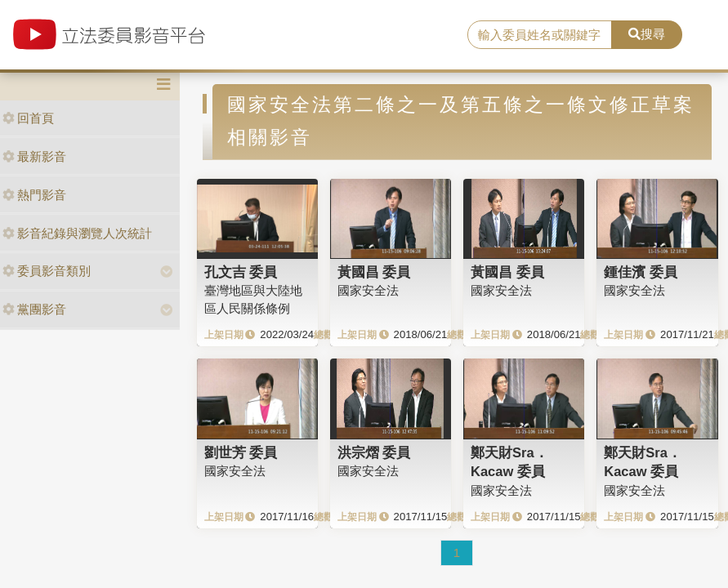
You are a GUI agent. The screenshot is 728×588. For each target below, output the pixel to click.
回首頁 (28, 118)
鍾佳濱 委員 (641, 272)
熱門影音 (34, 195)
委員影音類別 (47, 271)
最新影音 (34, 156)
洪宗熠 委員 (374, 452)
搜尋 (647, 34)
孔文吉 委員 (241, 272)
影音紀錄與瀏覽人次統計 (77, 233)
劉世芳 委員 (241, 452)
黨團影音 (34, 309)
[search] (540, 35)
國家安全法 (368, 290)
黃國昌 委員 (374, 272)
